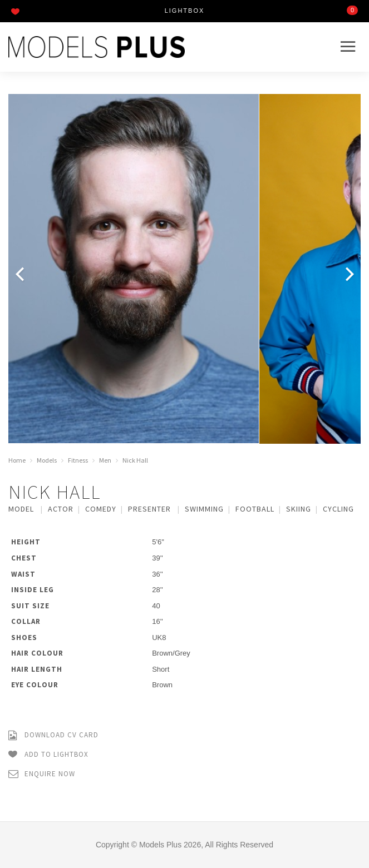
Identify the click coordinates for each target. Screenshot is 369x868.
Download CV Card (53, 735)
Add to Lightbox (48, 755)
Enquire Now (42, 774)
